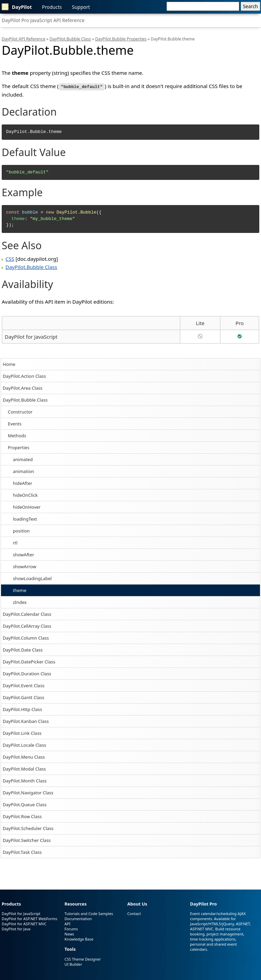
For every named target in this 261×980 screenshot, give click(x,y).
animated (23, 459)
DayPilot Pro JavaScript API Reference (43, 20)
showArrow (25, 566)
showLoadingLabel (32, 578)
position (21, 530)
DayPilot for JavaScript (31, 336)
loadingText (25, 518)
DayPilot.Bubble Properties (121, 39)
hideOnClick (25, 494)
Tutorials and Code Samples (89, 913)
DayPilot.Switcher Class (27, 840)
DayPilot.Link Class (22, 732)
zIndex (20, 602)
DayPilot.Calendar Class (27, 613)
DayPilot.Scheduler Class (28, 828)
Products (52, 7)
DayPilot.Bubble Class (25, 399)
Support (81, 7)
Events (15, 423)
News (69, 934)
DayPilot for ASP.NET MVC (24, 923)
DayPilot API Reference (23, 39)
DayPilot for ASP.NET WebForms (30, 918)
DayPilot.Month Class (25, 780)
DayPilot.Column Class (26, 637)
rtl (15, 542)
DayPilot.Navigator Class (28, 792)
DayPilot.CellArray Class (27, 625)
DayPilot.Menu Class (24, 756)
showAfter (23, 554)
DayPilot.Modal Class (24, 768)
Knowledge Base (79, 939)
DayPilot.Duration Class (27, 673)
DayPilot (17, 7)
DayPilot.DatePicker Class (29, 661)
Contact (134, 913)
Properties (19, 447)
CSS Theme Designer (83, 959)
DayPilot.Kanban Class (26, 721)
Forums (71, 928)
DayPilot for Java (16, 928)
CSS (10, 258)
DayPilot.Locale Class (24, 744)
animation (23, 471)
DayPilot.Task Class (22, 851)
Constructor (20, 411)
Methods (17, 435)
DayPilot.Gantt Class (23, 697)
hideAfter (23, 483)
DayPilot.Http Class (22, 709)
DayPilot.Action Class (24, 375)
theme (20, 590)
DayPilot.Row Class (22, 816)
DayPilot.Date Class (23, 649)
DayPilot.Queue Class (25, 804)
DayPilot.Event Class (24, 685)
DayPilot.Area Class (23, 387)
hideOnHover (27, 506)
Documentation (78, 918)
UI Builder (73, 964)
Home (9, 364)
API (67, 923)
